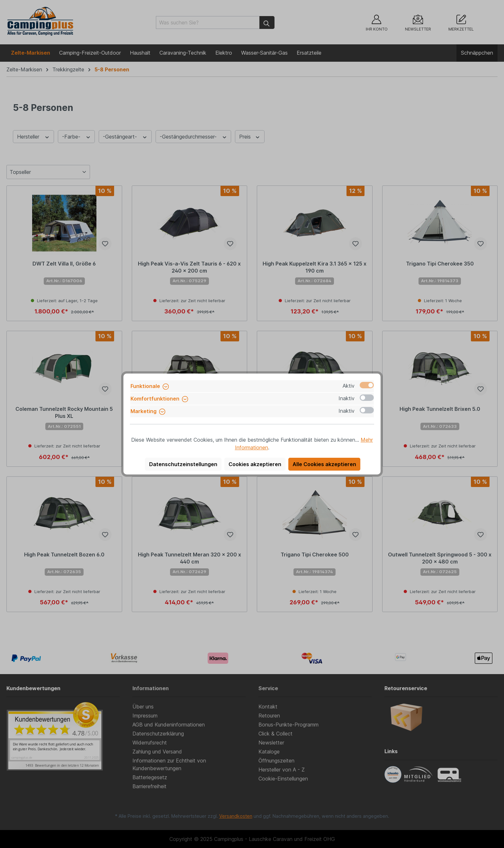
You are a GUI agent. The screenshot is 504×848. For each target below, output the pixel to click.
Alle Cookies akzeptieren (324, 464)
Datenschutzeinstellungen (183, 464)
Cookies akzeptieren (255, 464)
